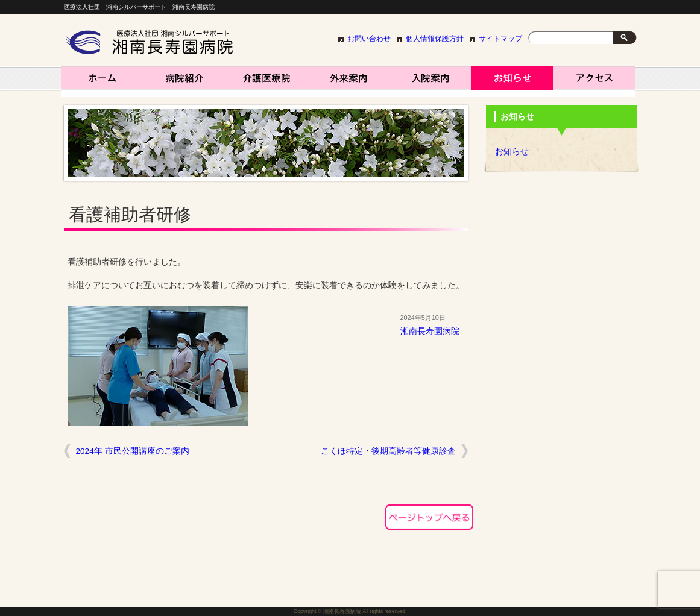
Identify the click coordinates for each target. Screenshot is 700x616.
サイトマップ (500, 39)
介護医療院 (266, 81)
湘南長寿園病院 (102, 81)
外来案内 (348, 81)
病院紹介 (184, 81)
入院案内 (430, 81)
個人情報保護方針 (435, 39)
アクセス (594, 81)
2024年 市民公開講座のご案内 (133, 451)
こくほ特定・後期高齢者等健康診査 (388, 451)
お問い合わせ (369, 39)
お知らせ (512, 81)
